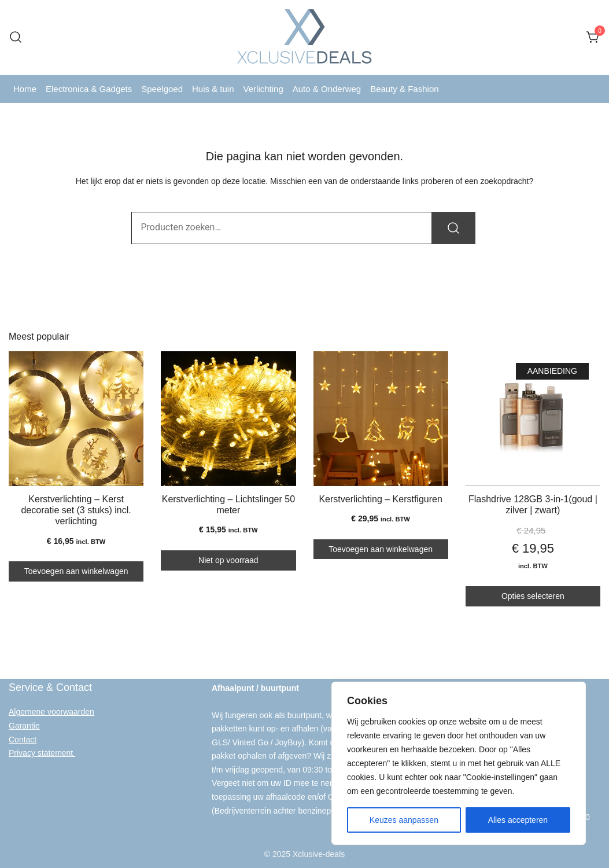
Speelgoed (162, 89)
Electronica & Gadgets (89, 89)
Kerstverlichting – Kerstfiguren (380, 499)
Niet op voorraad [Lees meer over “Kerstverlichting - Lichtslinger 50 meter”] (228, 560)
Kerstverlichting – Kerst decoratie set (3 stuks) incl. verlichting (76, 510)
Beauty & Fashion (404, 89)
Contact (23, 739)
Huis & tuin (213, 89)
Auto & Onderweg (327, 89)
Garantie (24, 725)
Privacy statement (42, 752)
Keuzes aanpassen (404, 820)
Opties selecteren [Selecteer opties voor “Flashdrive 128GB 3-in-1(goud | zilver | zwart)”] (533, 596)
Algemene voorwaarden (51, 712)
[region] (459, 763)
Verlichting (263, 89)
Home (25, 89)
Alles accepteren (518, 820)
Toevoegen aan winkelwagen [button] (76, 571)
